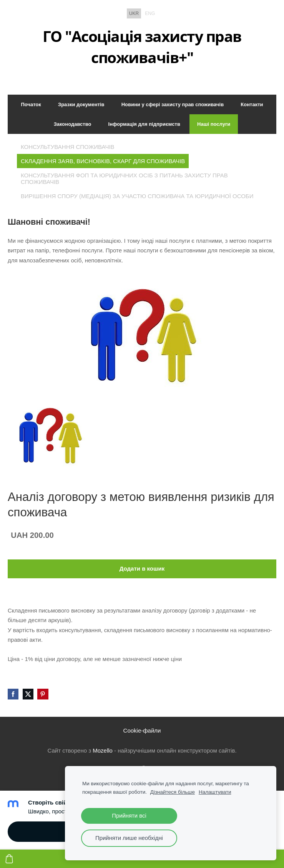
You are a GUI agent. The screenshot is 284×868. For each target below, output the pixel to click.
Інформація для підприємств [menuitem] (144, 124)
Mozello (103, 750)
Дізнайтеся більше (173, 792)
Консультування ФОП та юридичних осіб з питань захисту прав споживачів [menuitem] (124, 179)
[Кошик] (9, 859)
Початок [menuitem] (31, 104)
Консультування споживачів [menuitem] (68, 147)
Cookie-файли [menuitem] (142, 730)
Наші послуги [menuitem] (214, 124)
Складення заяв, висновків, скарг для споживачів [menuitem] (103, 161)
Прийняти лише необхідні (129, 838)
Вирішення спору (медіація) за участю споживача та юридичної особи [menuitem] (137, 196)
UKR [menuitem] (134, 13)
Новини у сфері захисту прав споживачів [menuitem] (173, 104)
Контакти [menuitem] (252, 104)
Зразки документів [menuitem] (81, 104)
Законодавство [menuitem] (73, 124)
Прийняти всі (129, 816)
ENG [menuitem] (150, 13)
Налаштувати (215, 792)
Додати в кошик (142, 568)
